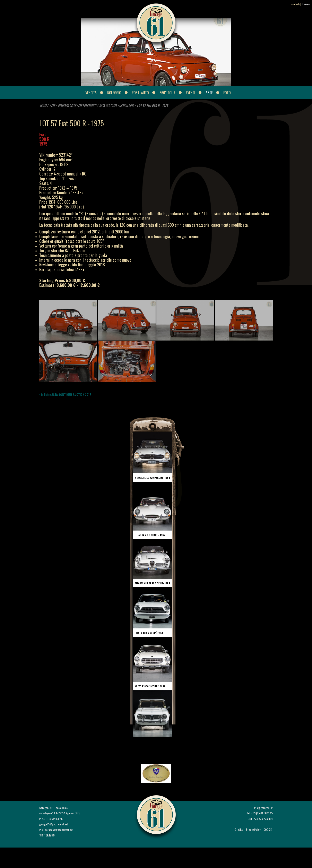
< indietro (65, 394)
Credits (239, 829)
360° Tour (167, 93)
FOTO (227, 93)
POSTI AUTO (140, 93)
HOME (43, 105)
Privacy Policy (253, 829)
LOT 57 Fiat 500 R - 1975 (153, 105)
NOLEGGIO (114, 93)
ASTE (209, 93)
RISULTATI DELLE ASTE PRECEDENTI (77, 105)
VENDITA (91, 93)
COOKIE (268, 829)
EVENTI (190, 93)
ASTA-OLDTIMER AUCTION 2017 (117, 105)
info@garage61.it (263, 808)
